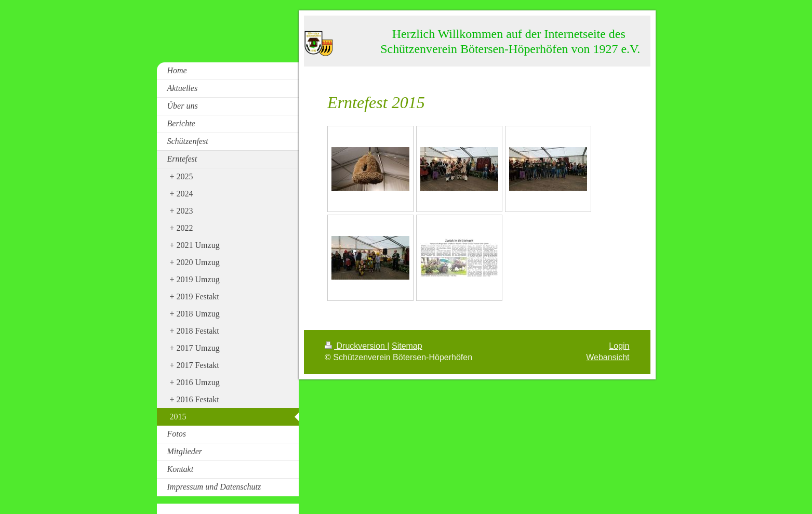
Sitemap (407, 346)
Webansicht (608, 357)
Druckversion (356, 346)
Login (619, 346)
